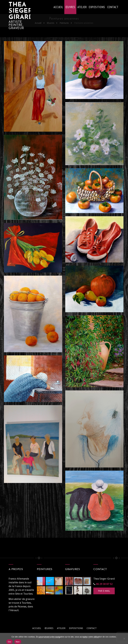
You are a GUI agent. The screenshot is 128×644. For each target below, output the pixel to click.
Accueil (58, 7)
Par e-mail (104, 591)
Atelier (82, 7)
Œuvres (70, 7)
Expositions (97, 7)
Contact (113, 7)
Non (18, 642)
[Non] (124, 639)
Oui (9, 642)
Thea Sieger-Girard (20, 11)
